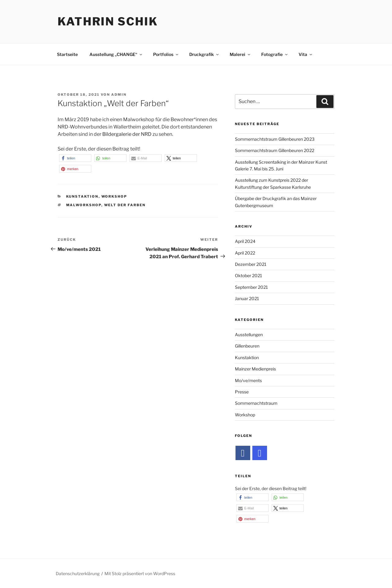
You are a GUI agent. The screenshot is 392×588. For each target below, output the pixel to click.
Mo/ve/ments (248, 380)
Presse (242, 392)
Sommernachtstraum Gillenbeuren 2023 (275, 139)
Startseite (67, 54)
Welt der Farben (125, 205)
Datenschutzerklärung (78, 573)
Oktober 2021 (249, 275)
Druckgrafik (204, 54)
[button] (75, 158)
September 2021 (251, 287)
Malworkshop (84, 205)
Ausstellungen (249, 335)
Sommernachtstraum (256, 403)
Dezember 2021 (251, 264)
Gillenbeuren (247, 346)
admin (119, 95)
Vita (306, 54)
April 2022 (245, 253)
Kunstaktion (82, 196)
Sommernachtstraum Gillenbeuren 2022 (275, 150)
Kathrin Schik (108, 21)
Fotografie (275, 54)
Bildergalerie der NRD (127, 134)
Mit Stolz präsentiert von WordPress (140, 573)
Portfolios (166, 54)
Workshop (114, 196)
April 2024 (245, 241)
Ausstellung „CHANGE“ (116, 54)
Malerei (240, 54)
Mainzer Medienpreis (255, 369)
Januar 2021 (247, 298)
